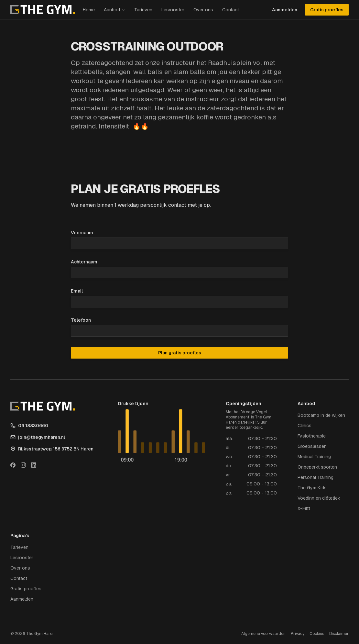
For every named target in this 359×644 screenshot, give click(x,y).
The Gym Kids (312, 488)
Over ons (203, 10)
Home (89, 10)
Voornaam (82, 233)
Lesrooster (173, 10)
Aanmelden (285, 10)
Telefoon (81, 320)
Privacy (298, 634)
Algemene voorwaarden (263, 634)
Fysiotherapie (312, 436)
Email (77, 291)
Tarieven (143, 10)
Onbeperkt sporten (317, 467)
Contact (231, 10)
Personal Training (315, 477)
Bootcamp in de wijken (321, 415)
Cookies (317, 634)
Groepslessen (312, 446)
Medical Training (314, 457)
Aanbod (112, 10)
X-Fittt (304, 508)
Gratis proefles (327, 10)
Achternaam (84, 262)
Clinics (305, 426)
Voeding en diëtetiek (319, 498)
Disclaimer (339, 634)
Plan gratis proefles (180, 353)
